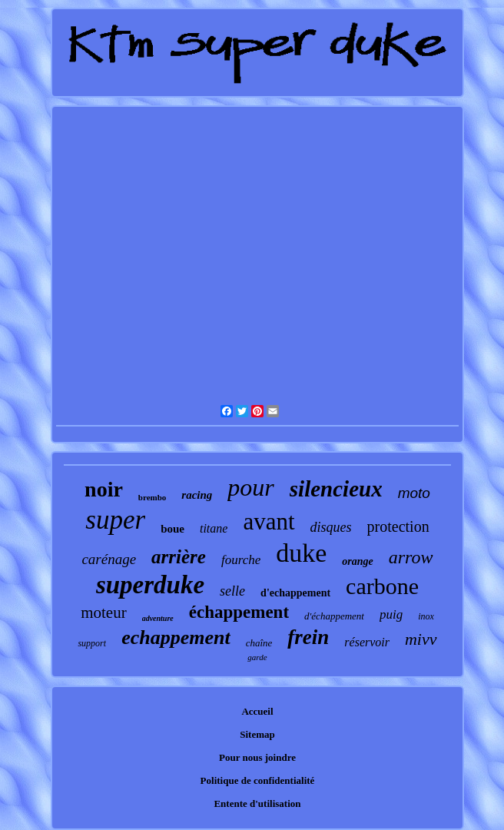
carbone (382, 586)
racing (197, 495)
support (92, 643)
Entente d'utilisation (257, 803)
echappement (176, 637)
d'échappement (334, 616)
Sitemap (257, 734)
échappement (239, 612)
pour (250, 487)
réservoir (367, 642)
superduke (150, 585)
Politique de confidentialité (258, 780)
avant (269, 521)
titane (214, 528)
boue (172, 529)
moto (414, 493)
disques (331, 527)
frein (308, 637)
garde (257, 657)
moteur (103, 613)
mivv (421, 639)
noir (104, 489)
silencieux (336, 489)
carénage (109, 559)
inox (426, 616)
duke (301, 553)
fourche (241, 560)
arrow (411, 557)
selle (232, 591)
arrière (179, 557)
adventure (158, 618)
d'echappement (295, 593)
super (115, 520)
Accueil (257, 711)
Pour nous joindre (257, 757)
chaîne (259, 643)
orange (357, 561)
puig (391, 614)
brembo (152, 497)
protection (398, 526)
